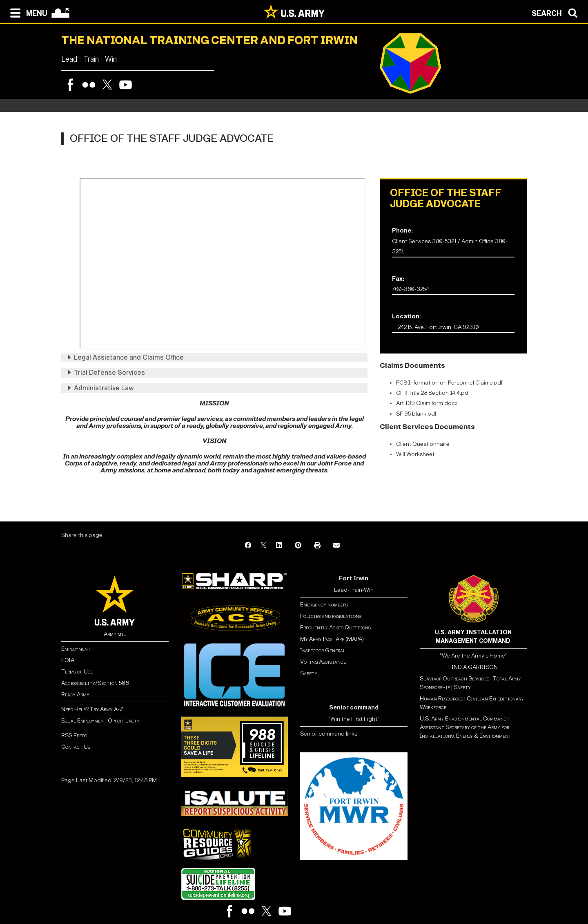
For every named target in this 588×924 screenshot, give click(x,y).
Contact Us (76, 747)
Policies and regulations (331, 616)
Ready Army (75, 695)
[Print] (317, 546)
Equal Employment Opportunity (100, 721)
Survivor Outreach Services (454, 679)
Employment (76, 649)
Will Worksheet (415, 454)
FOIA (68, 660)
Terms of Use (77, 672)
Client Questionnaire (423, 444)
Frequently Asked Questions (335, 628)
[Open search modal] (557, 12)
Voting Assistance (323, 662)
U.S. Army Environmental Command (463, 719)
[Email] (336, 546)
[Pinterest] (298, 546)
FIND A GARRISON (473, 667)
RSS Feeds (74, 735)
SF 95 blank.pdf (416, 414)
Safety (309, 673)
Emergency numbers (324, 605)
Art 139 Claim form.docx (427, 403)
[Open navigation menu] (27, 12)
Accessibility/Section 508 (95, 683)
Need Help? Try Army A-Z (92, 709)
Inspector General (323, 650)
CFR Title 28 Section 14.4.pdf (433, 393)
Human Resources (441, 699)
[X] (263, 546)
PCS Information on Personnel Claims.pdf (449, 383)
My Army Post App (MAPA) (332, 639)
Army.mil (115, 634)
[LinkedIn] (279, 546)
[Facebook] (248, 546)
